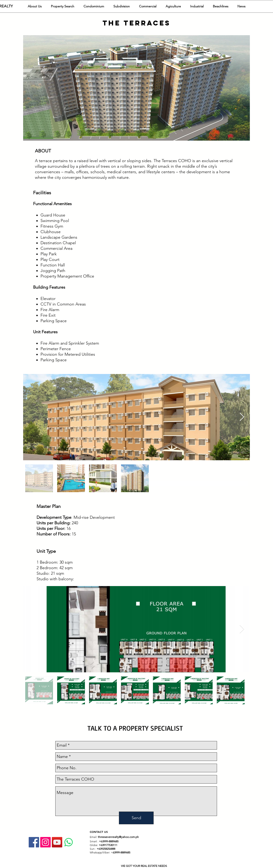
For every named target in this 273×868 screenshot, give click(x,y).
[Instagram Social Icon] (45, 842)
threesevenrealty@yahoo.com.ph (118, 837)
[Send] (136, 818)
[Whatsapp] (69, 842)
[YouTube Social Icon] (57, 842)
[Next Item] (242, 417)
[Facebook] (34, 842)
